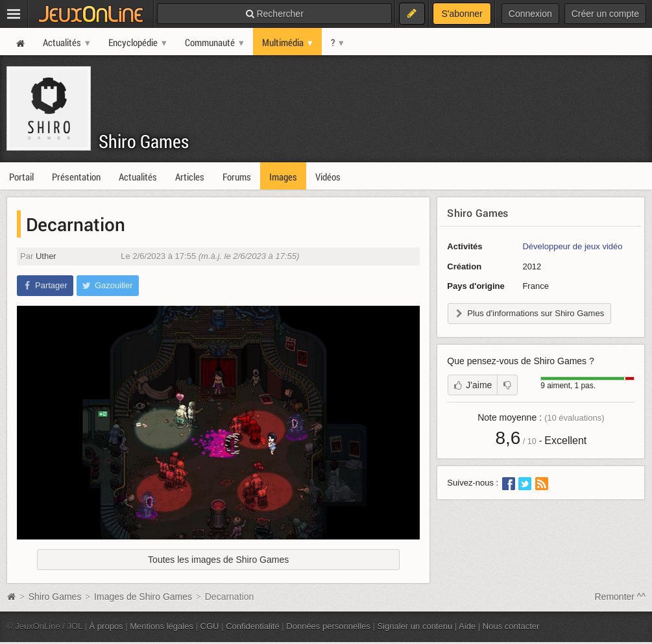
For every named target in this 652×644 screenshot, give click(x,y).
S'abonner (462, 14)
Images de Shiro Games (143, 597)
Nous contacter (511, 626)
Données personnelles (328, 626)
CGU (210, 626)
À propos (106, 626)
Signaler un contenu (415, 626)
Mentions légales (162, 626)
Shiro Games (144, 141)
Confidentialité (253, 626)
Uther (46, 256)
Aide (467, 626)
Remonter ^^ (621, 597)
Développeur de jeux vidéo (572, 246)
